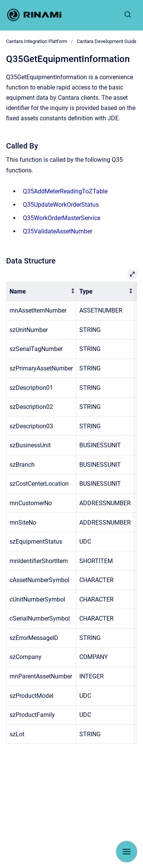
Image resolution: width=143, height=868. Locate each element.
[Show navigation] (127, 852)
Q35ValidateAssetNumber (58, 231)
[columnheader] (41, 291)
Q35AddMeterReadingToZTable (65, 191)
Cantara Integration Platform (37, 41)
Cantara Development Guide (107, 41)
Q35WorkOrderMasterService (62, 218)
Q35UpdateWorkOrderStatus (61, 205)
